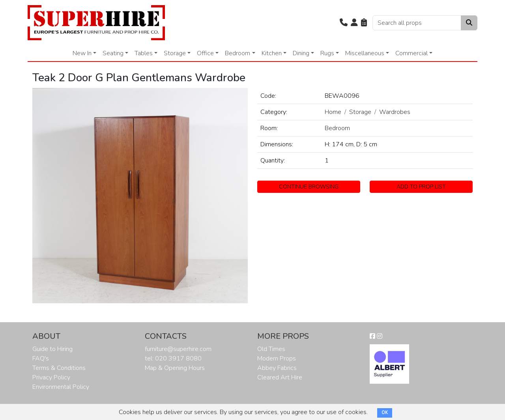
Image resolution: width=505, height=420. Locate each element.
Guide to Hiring (52, 349)
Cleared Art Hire (280, 377)
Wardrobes (395, 112)
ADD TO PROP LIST (421, 187)
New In (82, 53)
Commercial (411, 53)
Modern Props (277, 358)
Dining (301, 53)
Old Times (271, 349)
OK (385, 413)
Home (333, 112)
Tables (144, 53)
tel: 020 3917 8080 (173, 358)
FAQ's (41, 358)
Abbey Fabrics (277, 368)
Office (205, 53)
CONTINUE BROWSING (309, 187)
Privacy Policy (51, 377)
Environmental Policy (61, 387)
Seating (113, 53)
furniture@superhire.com (178, 349)
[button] (344, 23)
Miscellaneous (365, 53)
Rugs (327, 53)
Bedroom (238, 53)
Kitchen (272, 53)
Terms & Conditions (59, 368)
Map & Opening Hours (175, 368)
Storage (175, 53)
